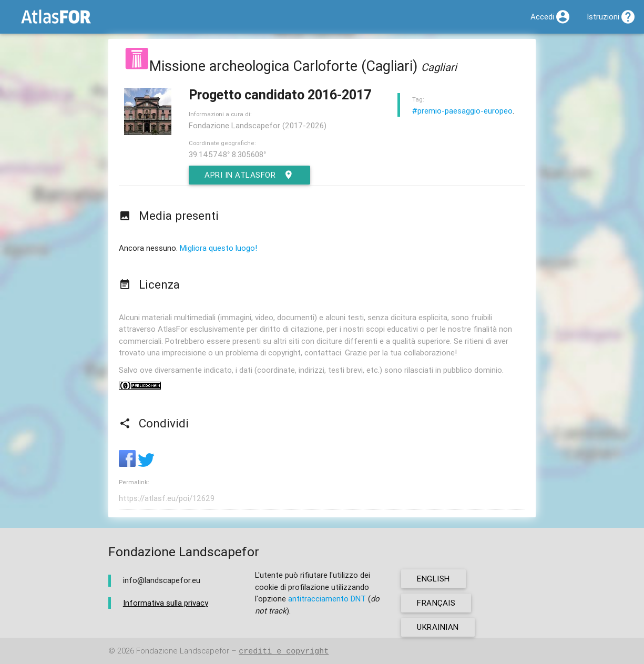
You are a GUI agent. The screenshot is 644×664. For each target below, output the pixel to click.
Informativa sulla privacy (166, 603)
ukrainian (438, 627)
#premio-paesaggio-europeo (462, 111)
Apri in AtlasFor (249, 175)
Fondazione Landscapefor (183, 651)
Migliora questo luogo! (218, 248)
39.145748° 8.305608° (227, 154)
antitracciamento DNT (327, 599)
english (433, 579)
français (436, 603)
